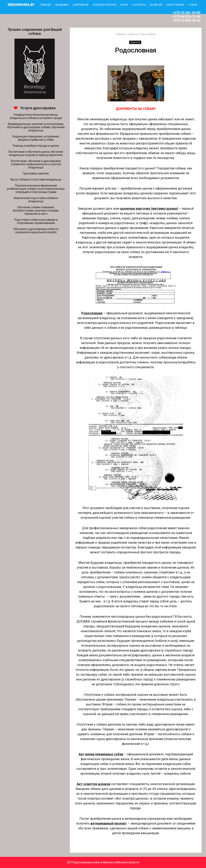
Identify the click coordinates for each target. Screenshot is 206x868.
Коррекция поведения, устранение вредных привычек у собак (36, 138)
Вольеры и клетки (105, 5)
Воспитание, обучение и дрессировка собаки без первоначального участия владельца (36, 164)
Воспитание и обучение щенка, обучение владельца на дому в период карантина (36, 153)
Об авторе (156, 5)
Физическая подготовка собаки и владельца (36, 200)
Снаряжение (81, 5)
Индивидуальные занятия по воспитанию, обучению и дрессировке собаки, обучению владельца (36, 127)
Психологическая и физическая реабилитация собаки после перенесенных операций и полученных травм (36, 189)
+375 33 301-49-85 (186, 13)
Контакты (139, 5)
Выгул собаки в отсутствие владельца (36, 179)
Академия (62, 5)
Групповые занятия (36, 173)
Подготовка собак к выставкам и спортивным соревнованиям (36, 221)
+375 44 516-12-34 (186, 17)
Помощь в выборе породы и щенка (36, 146)
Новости (133, 34)
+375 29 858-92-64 (186, 20)
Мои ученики (176, 5)
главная (46, 5)
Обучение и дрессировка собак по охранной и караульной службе (36, 231)
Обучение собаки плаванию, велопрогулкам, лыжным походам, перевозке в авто (36, 210)
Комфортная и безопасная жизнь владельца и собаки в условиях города (36, 116)
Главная (121, 34)
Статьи (193, 5)
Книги (124, 5)
